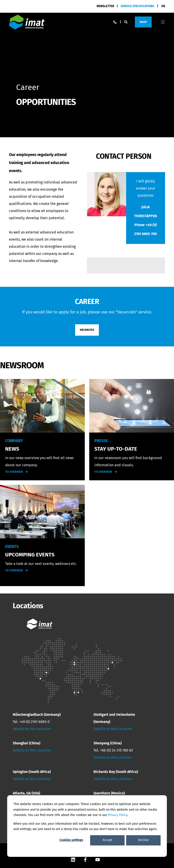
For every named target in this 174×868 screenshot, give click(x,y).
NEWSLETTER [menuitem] (105, 6)
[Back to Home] (27, 22)
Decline (143, 840)
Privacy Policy (118, 815)
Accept (107, 840)
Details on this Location (32, 729)
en (163, 6)
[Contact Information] (115, 22)
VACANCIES (87, 330)
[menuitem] (137, 6)
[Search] (126, 22)
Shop (143, 22)
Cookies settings (71, 840)
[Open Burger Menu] (163, 22)
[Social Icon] (73, 860)
